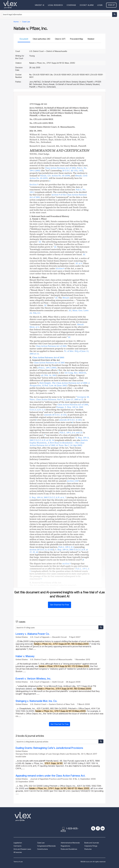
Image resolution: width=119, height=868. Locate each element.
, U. (48, 497)
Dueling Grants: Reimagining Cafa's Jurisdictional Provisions (49, 748)
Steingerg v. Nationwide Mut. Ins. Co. (36, 701)
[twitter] (93, 828)
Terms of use (18, 862)
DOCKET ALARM (87, 5)
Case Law (41, 843)
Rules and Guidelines (69, 849)
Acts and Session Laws (22, 849)
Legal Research (55, 5)
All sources (18, 852)
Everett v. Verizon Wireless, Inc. (33, 679)
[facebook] (98, 828)
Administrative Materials (70, 843)
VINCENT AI (39, 5)
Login (100, 5)
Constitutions (42, 849)
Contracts (17, 846)
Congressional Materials (46, 846)
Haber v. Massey (25, 656)
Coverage (71, 5)
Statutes (88, 849)
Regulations (65, 846)
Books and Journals (92, 843)
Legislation (18, 843)
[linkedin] (103, 828)
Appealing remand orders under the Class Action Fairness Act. (50, 776)
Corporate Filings (91, 846)
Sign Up (111, 5)
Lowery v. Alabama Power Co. (33, 634)
